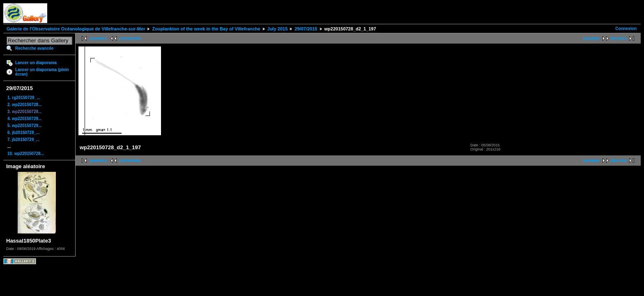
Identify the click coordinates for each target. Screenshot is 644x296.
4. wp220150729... (24, 119)
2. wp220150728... (24, 105)
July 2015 (278, 29)
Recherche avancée (34, 48)
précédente (130, 38)
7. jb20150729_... (23, 140)
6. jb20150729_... (23, 133)
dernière (619, 38)
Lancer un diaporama (36, 63)
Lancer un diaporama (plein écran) (42, 72)
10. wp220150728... (26, 154)
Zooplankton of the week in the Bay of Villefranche (206, 29)
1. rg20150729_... (24, 98)
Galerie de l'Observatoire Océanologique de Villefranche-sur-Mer (76, 29)
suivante (591, 38)
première (98, 38)
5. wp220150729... (24, 126)
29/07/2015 (306, 29)
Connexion (626, 29)
